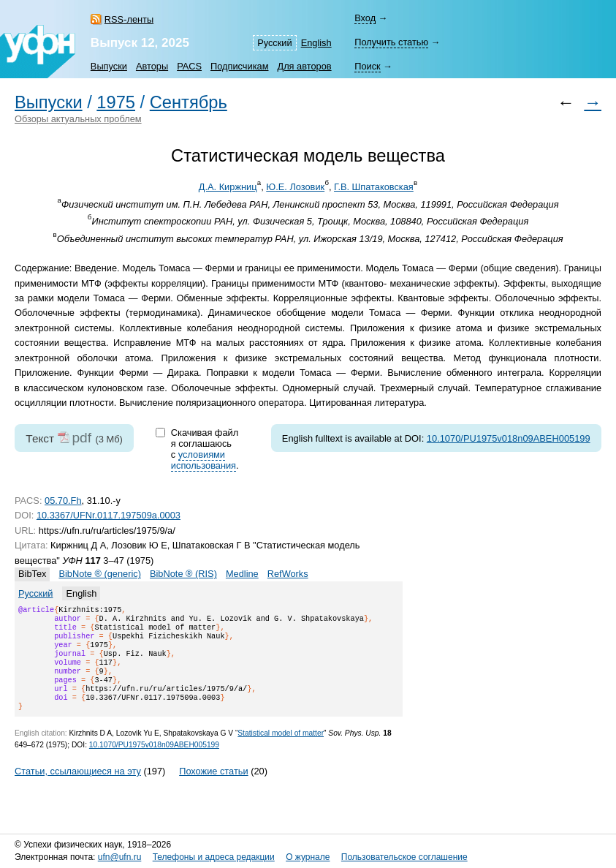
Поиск (367, 66)
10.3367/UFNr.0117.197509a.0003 (109, 515)
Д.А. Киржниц (228, 187)
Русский (274, 43)
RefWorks (288, 574)
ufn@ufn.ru (120, 857)
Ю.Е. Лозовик (295, 187)
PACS (189, 66)
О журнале (308, 857)
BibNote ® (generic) (100, 574)
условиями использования (204, 460)
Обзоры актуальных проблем (78, 119)
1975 (116, 102)
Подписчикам (239, 66)
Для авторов (304, 66)
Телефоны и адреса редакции (214, 857)
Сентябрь (189, 102)
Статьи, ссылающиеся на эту (78, 789)
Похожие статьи (213, 789)
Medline (242, 574)
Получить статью (391, 42)
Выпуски (109, 66)
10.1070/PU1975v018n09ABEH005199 (509, 438)
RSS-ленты (129, 19)
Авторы (152, 66)
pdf (81, 438)
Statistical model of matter (281, 751)
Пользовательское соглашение (404, 857)
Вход (365, 18)
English (316, 43)
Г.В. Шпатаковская (374, 187)
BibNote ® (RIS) (183, 574)
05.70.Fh (63, 501)
